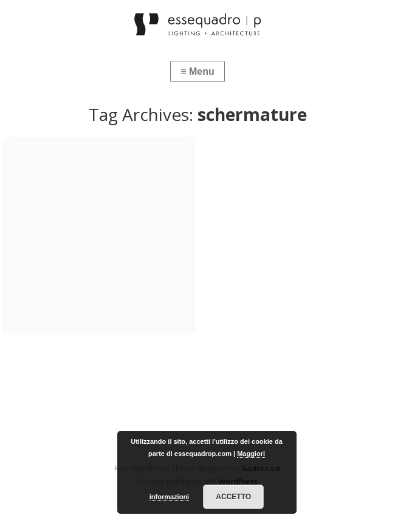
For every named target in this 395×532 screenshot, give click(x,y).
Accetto (233, 497)
